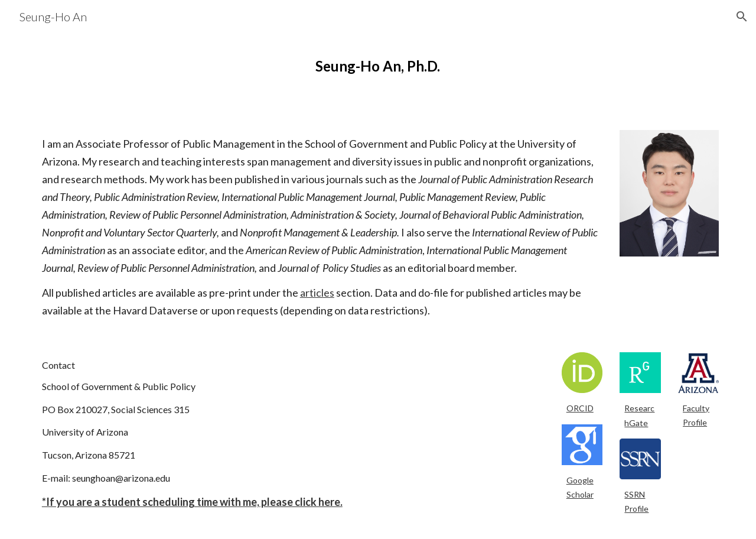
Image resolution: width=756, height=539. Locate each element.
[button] (742, 17)
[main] (378, 66)
